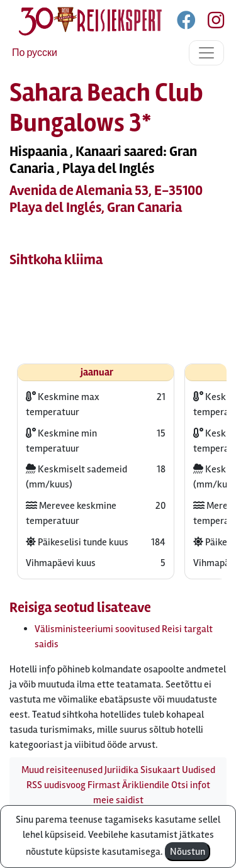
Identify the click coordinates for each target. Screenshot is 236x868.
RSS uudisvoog (56, 785)
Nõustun (188, 852)
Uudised (199, 770)
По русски (35, 53)
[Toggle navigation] (206, 53)
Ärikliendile (146, 785)
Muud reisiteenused (62, 770)
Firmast (104, 785)
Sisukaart (160, 770)
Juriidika (121, 770)
